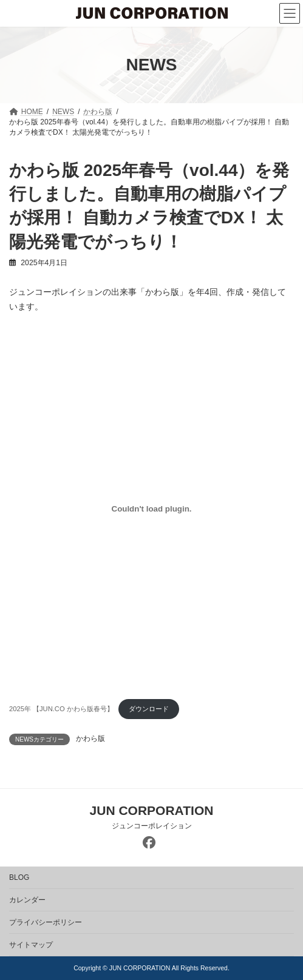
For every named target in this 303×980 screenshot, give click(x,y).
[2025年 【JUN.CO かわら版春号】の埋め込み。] (151, 509)
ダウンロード (149, 709)
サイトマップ (31, 945)
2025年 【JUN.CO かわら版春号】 (61, 709)
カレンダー (27, 900)
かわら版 (90, 738)
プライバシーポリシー (46, 922)
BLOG (19, 877)
